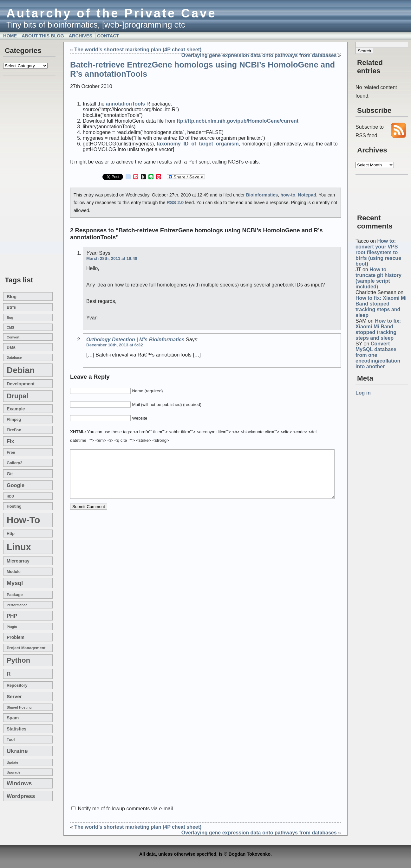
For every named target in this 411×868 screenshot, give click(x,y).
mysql (15, 583)
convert (13, 337)
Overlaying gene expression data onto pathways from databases (259, 55)
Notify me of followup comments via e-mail (125, 809)
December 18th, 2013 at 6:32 (115, 345)
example (16, 409)
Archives (81, 36)
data (11, 347)
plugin (12, 627)
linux (19, 547)
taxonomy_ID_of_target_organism (198, 144)
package (15, 595)
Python (18, 660)
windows (19, 783)
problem (16, 637)
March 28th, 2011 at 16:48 (112, 258)
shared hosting (19, 707)
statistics (16, 729)
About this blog (43, 36)
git (10, 474)
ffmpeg (14, 420)
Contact (108, 36)
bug (10, 318)
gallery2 (14, 463)
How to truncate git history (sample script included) (378, 278)
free (11, 453)
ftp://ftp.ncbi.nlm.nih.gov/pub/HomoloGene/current (238, 121)
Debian (21, 370)
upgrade (13, 772)
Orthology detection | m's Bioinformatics (135, 340)
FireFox (14, 430)
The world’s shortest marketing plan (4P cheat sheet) (138, 50)
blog (12, 297)
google (16, 485)
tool (11, 740)
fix (10, 441)
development (21, 384)
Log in (363, 393)
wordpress (21, 796)
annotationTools (125, 104)
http (11, 534)
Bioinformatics (262, 195)
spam (13, 718)
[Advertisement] (22, 176)
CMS (10, 327)
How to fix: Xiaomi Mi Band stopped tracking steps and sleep (381, 307)
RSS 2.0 (175, 203)
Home (10, 36)
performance (17, 605)
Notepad (307, 195)
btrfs (11, 307)
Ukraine (17, 751)
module (14, 572)
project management (26, 648)
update (12, 762)
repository (17, 685)
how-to (23, 520)
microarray (18, 561)
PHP (12, 616)
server (14, 696)
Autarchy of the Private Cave (111, 13)
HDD (10, 496)
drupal (17, 396)
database (14, 357)
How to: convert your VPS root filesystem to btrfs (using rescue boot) (378, 252)
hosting (14, 506)
